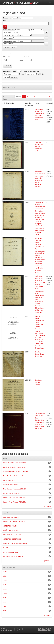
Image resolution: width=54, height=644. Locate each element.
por (4, 21)
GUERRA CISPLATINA (11, 552)
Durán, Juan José (9, 480)
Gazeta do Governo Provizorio (38, 382)
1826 (5, 576)
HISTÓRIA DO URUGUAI (12, 517)
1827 (5, 602)
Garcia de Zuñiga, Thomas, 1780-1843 (16, 472)
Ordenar (22, 74)
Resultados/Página (10, 71)
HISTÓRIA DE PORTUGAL (12, 535)
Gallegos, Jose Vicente (11, 485)
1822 (5, 572)
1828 (5, 607)
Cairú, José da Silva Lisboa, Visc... (15, 467)
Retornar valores (10, 48)
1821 (5, 585)
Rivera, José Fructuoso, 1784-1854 (15, 498)
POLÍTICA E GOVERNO (11, 530)
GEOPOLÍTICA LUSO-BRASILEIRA (15, 543)
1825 (5, 598)
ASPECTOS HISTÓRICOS (12, 539)
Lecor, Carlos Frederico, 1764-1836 (15, 463)
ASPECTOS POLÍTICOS (11, 526)
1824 (5, 589)
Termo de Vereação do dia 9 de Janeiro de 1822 (39, 147)
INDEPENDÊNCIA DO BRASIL (13, 556)
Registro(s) (40, 74)
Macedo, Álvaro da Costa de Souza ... (16, 476)
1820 (5, 593)
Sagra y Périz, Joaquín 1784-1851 (14, 502)
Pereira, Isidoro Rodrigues (12, 493)
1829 (5, 611)
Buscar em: (7, 18)
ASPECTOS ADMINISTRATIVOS (14, 522)
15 (42, 96)
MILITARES (7, 548)
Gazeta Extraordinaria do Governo (39, 354)
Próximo (48, 96)
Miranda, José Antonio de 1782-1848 (15, 489)
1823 (5, 580)
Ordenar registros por (31, 71)
